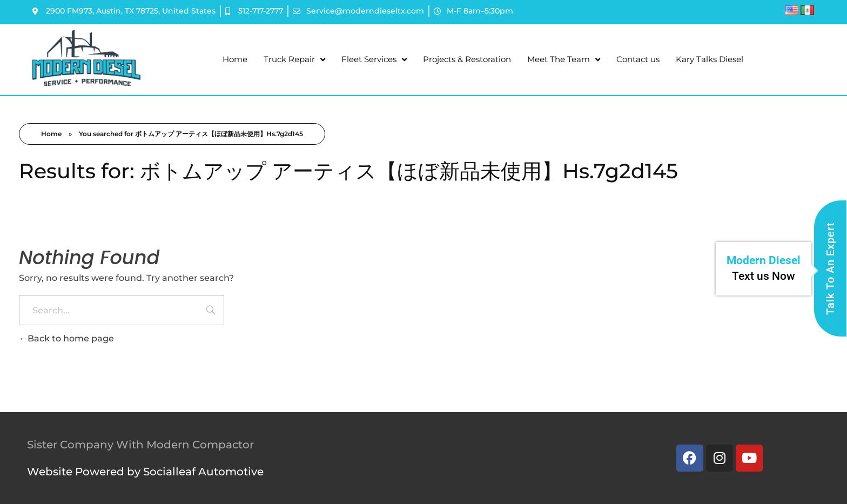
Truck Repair (294, 60)
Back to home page (66, 338)
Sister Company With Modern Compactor (140, 445)
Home (235, 59)
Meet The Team (564, 60)
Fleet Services (374, 60)
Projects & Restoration (467, 59)
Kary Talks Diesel (710, 59)
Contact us (638, 59)
